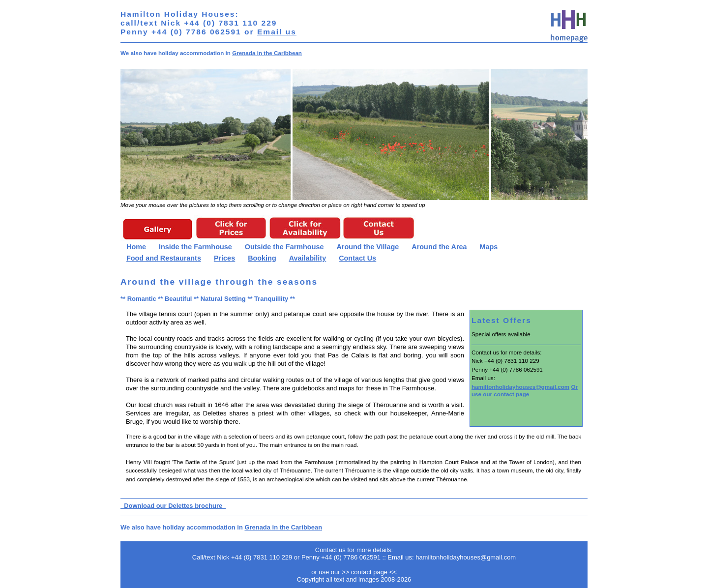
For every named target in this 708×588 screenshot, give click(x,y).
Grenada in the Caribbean (267, 53)
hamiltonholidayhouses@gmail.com (520, 387)
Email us (277, 32)
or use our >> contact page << (354, 572)
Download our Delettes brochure (173, 506)
